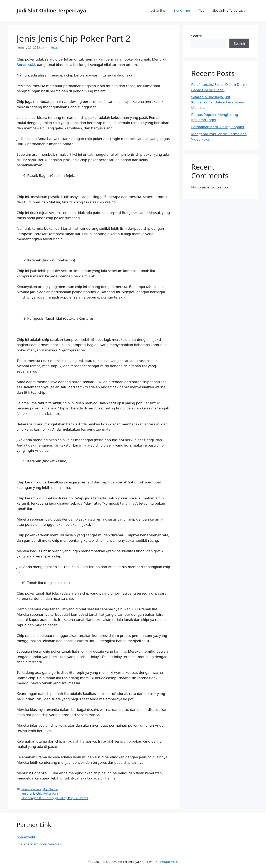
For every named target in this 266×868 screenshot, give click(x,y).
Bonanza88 (26, 65)
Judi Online (158, 10)
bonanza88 (26, 837)
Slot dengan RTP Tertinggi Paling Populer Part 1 (55, 798)
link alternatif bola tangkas (39, 844)
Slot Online (182, 10)
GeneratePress (167, 862)
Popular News (31, 789)
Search (197, 36)
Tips (201, 10)
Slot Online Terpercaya (229, 10)
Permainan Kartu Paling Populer (218, 127)
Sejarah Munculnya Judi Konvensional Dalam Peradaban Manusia (218, 102)
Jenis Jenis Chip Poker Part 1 (41, 793)
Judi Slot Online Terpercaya (51, 10)
